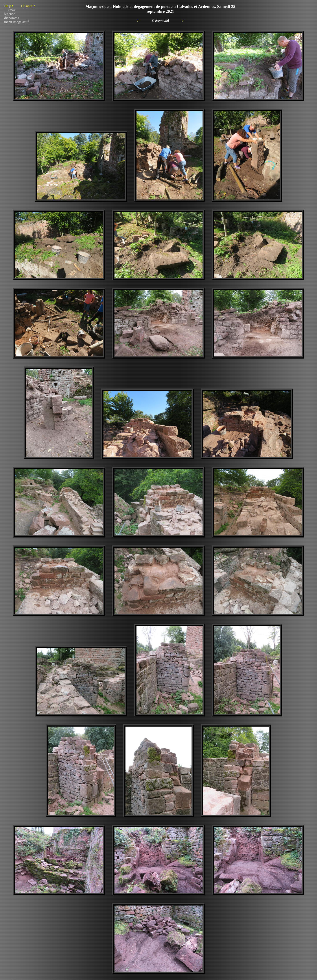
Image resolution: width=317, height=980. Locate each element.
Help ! (20, 6)
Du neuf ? (28, 6)
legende (10, 14)
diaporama (12, 18)
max (13, 10)
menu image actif (16, 22)
